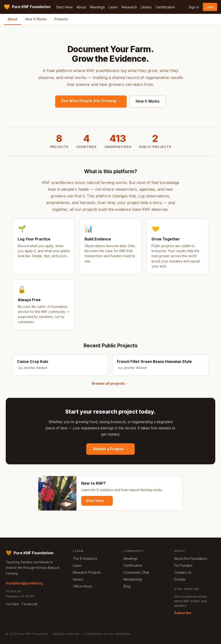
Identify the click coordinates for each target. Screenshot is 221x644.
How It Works (36, 19)
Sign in (194, 7)
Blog (127, 586)
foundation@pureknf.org (24, 583)
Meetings (97, 7)
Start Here (64, 7)
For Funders (183, 566)
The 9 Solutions (85, 559)
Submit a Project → (110, 449)
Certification (165, 7)
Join (210, 7)
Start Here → (97, 501)
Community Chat (136, 572)
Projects (61, 19)
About (81, 7)
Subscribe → (185, 613)
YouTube (12, 604)
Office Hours (83, 586)
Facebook (30, 604)
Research (129, 7)
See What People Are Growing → (91, 101)
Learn (113, 7)
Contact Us (183, 572)
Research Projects (87, 572)
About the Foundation (191, 559)
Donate (180, 579)
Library (146, 7)
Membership (133, 579)
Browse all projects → (110, 383)
